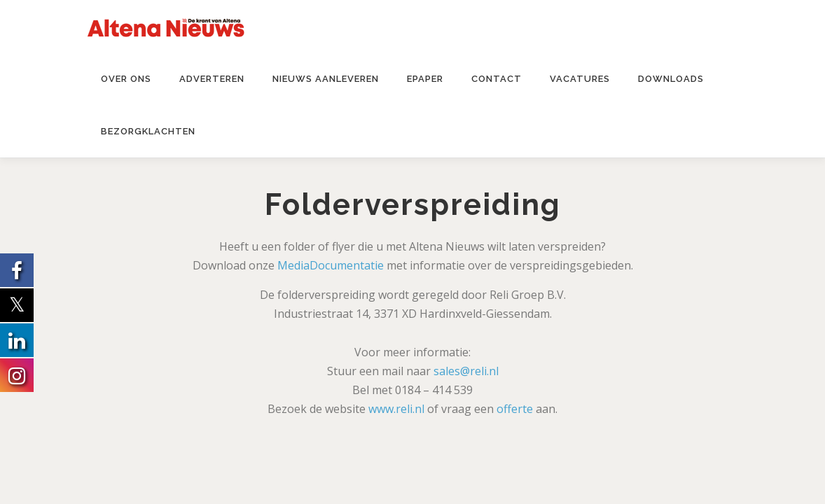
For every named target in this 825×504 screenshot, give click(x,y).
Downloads (671, 79)
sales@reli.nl (466, 371)
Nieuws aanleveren (326, 79)
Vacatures (580, 79)
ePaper (425, 79)
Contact (497, 79)
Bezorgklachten (148, 131)
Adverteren (212, 79)
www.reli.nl (396, 409)
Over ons (126, 79)
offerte (515, 409)
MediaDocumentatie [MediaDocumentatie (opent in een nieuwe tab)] (331, 265)
